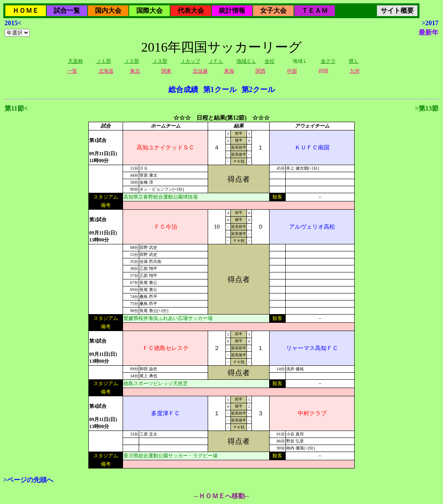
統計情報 (232, 11)
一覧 (72, 71)
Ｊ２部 (132, 61)
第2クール (258, 90)
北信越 (200, 71)
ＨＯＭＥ (26, 11)
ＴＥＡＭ (315, 11)
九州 (355, 71)
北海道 (106, 71)
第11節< (16, 108)
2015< (13, 23)
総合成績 (183, 90)
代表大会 (191, 11)
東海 (229, 71)
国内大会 (108, 11)
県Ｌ (354, 61)
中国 (292, 71)
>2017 (430, 23)
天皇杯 (76, 61)
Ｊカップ (190, 61)
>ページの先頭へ (28, 480)
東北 (135, 71)
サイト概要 (397, 11)
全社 (270, 61)
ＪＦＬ (216, 61)
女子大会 (273, 11)
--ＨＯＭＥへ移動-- (221, 496)
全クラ (328, 61)
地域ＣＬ (246, 61)
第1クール (220, 90)
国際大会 (149, 11)
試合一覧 (67, 11)
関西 (261, 71)
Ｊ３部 (160, 61)
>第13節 (427, 108)
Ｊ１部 (104, 61)
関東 (166, 71)
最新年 (429, 32)
